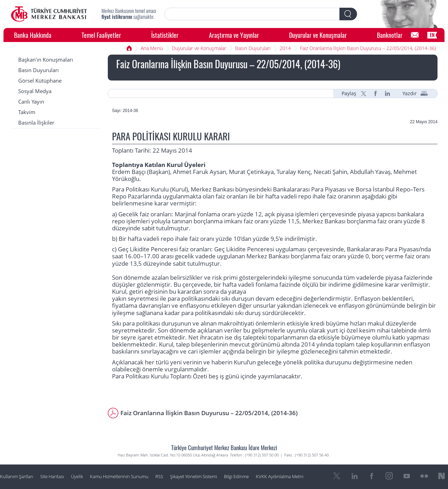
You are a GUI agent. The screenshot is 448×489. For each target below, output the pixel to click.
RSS (159, 477)
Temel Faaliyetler (101, 35)
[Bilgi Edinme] (415, 35)
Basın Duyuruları (253, 48)
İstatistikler (165, 35)
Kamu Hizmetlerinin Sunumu (119, 477)
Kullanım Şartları (17, 477)
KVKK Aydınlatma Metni (280, 477)
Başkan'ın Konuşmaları (46, 60)
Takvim (27, 112)
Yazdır (410, 93)
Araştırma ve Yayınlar (234, 35)
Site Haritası (52, 477)
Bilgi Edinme (236, 477)
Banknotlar (390, 35)
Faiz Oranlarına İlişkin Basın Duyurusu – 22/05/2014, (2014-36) (368, 48)
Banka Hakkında (33, 35)
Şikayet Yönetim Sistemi (194, 477)
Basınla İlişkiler (36, 123)
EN (432, 35)
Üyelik (77, 477)
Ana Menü (152, 48)
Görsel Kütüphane (40, 81)
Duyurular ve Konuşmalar (318, 35)
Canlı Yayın (31, 102)
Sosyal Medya (35, 91)
